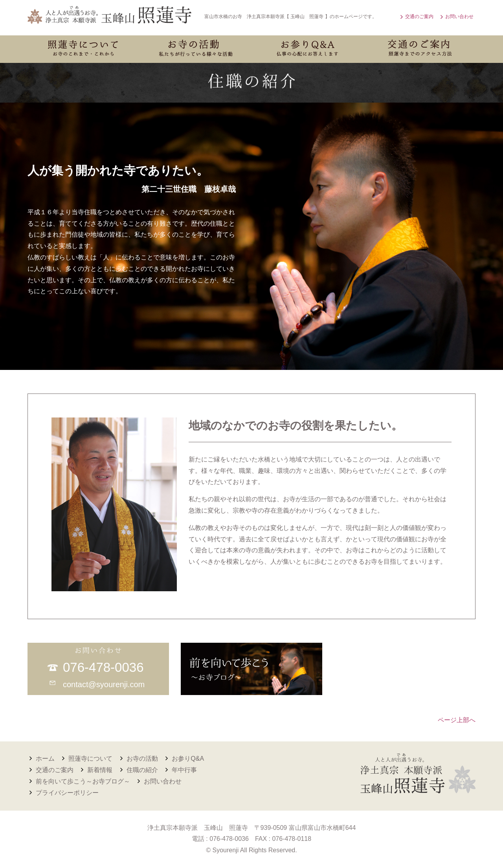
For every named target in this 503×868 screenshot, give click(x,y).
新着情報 (100, 770)
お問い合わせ (459, 17)
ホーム (45, 759)
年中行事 (184, 770)
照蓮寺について (90, 759)
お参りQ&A (188, 759)
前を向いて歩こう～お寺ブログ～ (83, 781)
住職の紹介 (142, 770)
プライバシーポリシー (67, 793)
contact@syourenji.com (104, 684)
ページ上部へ (457, 720)
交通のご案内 (419, 17)
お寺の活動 (142, 759)
